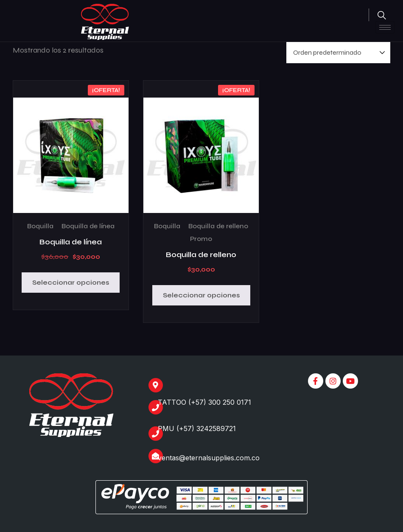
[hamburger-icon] (385, 27)
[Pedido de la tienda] (338, 53)
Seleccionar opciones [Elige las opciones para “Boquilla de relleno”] (201, 295)
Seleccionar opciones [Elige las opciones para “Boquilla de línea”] (71, 282)
